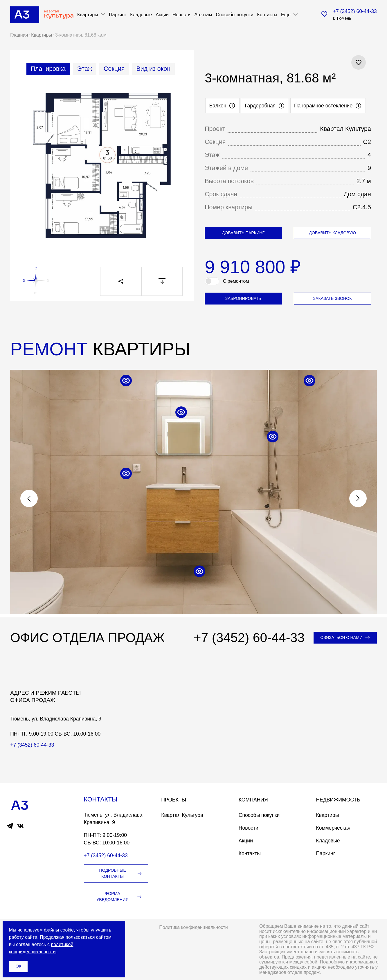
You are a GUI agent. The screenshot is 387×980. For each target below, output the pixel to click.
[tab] (48, 69)
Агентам (203, 15)
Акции (162, 15)
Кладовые (141, 15)
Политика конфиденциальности (193, 927)
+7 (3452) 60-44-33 (355, 11)
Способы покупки (235, 15)
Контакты (267, 15)
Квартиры (327, 815)
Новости (181, 15)
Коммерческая (333, 828)
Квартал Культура (182, 815)
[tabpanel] (102, 169)
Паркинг (118, 15)
